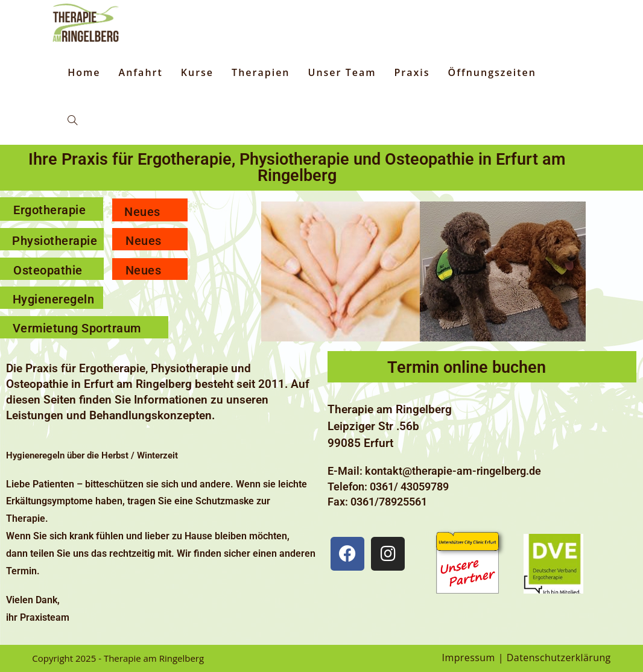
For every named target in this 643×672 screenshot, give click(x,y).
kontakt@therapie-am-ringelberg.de (453, 471)
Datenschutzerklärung (559, 658)
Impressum (469, 658)
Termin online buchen (467, 367)
